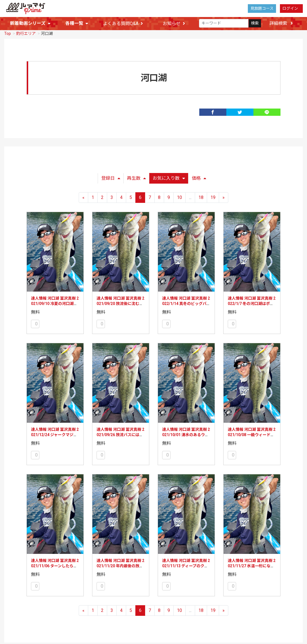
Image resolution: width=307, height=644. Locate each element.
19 (213, 196)
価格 (199, 177)
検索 (255, 23)
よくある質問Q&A (123, 24)
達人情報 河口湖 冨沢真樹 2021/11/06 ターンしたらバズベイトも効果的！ (55, 565)
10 (179, 196)
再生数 (136, 177)
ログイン (290, 8)
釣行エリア (26, 32)
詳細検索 (281, 23)
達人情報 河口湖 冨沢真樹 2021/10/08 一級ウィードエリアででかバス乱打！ (252, 434)
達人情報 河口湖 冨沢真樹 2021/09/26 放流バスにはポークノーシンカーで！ (120, 434)
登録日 (111, 177)
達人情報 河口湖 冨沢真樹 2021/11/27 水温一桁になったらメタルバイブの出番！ (252, 565)
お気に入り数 (169, 177)
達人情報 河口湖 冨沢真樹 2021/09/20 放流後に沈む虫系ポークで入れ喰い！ (120, 303)
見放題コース (262, 8)
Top (8, 32)
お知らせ (174, 24)
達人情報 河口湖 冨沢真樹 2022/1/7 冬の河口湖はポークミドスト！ (252, 303)
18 (201, 196)
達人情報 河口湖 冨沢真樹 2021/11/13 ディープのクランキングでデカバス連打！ (186, 565)
